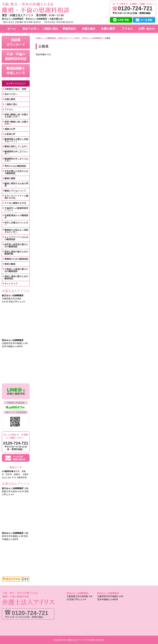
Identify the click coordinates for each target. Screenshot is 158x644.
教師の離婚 (10, 264)
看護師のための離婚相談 (16, 259)
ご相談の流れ (11, 104)
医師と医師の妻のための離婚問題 (16, 253)
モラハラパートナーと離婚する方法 (16, 197)
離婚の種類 (10, 178)
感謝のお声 (10, 129)
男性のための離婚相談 (15, 166)
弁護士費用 (10, 99)
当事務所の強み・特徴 (15, 89)
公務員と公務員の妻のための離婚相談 (16, 270)
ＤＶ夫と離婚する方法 (15, 203)
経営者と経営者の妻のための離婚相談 (16, 245)
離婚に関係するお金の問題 (16, 185)
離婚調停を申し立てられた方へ (16, 160)
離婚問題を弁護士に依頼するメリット (16, 140)
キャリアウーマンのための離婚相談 (16, 238)
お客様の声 (10, 134)
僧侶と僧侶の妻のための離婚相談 (16, 277)
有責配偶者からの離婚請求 (16, 216)
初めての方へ (11, 94)
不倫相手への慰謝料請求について (16, 209)
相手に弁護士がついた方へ (16, 224)
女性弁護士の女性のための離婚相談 (16, 172)
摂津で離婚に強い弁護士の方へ (16, 123)
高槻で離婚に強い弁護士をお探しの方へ (16, 116)
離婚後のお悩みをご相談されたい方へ (16, 231)
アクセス (9, 109)
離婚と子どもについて (15, 191)
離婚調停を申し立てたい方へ (16, 153)
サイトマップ (11, 284)
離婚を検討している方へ (16, 146)
